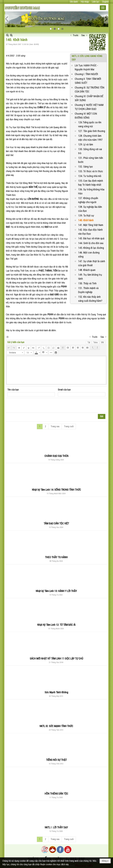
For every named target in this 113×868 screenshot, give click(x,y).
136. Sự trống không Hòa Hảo (91, 191)
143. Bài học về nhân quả (91, 238)
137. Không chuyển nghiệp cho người (88, 200)
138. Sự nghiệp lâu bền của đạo (90, 209)
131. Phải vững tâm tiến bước (91, 160)
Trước (76, 35)
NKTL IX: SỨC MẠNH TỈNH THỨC (56, 726)
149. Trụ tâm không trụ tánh (90, 277)
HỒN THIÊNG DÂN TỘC (56, 794)
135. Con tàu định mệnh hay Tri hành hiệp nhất (91, 183)
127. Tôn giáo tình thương (92, 131)
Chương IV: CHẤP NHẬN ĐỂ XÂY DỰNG (89, 98)
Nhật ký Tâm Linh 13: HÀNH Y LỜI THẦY (56, 591)
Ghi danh (74, 2)
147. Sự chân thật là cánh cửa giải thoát (92, 263)
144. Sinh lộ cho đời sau (91, 243)
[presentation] (30, 405)
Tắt (89, 342)
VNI (102, 342)
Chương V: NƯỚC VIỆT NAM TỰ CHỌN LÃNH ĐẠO (89, 107)
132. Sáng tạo (85, 167)
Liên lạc (96, 2)
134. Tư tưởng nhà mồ (90, 176)
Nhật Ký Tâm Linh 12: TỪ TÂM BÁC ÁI (56, 625)
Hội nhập (85, 2)
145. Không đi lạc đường (91, 248)
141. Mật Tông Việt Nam (91, 225)
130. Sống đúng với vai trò (90, 151)
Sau (83, 35)
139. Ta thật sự (86, 216)
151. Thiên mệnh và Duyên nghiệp (88, 290)
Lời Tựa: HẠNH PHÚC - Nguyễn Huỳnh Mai (86, 67)
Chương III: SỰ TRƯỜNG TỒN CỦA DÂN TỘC (90, 90)
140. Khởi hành (86, 220)
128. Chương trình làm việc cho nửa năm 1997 (90, 138)
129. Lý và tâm (86, 144)
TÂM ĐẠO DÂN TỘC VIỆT (56, 523)
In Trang (7, 337)
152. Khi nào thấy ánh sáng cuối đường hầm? (90, 299)
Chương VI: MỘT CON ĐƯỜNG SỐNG (86, 116)
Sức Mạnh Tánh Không (56, 692)
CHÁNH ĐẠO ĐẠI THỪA (56, 456)
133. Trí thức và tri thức (91, 171)
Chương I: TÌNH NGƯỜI (86, 74)
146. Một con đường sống (89, 255)
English (105, 2)
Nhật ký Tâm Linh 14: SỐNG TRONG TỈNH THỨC (56, 490)
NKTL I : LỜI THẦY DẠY (56, 827)
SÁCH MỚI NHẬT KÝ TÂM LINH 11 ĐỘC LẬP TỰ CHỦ (56, 659)
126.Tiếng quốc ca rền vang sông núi (90, 124)
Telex (96, 342)
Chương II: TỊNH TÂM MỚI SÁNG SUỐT (88, 81)
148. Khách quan (87, 270)
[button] (103, 8)
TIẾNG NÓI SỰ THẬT (56, 760)
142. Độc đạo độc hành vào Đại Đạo (90, 232)
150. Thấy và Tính (87, 283)
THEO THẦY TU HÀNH (56, 557)
